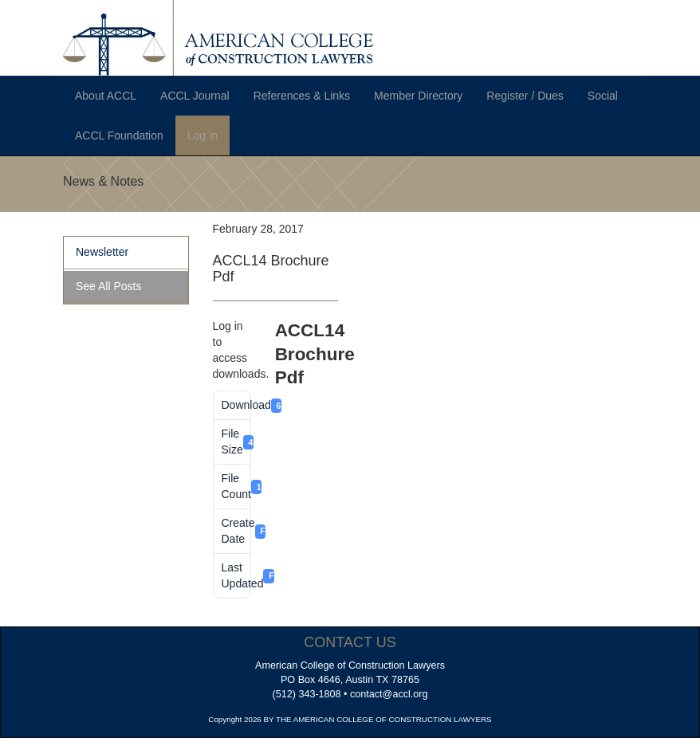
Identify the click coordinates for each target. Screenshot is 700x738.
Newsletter (102, 252)
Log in (203, 135)
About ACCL (106, 96)
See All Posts (109, 286)
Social (603, 96)
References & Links (302, 96)
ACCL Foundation (119, 135)
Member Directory (418, 96)
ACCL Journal (195, 96)
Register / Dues (525, 96)
